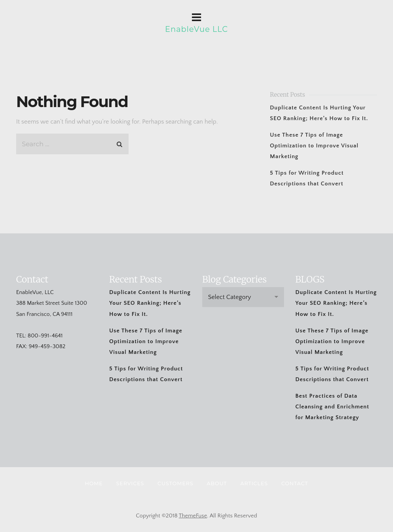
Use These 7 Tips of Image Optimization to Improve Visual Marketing (314, 146)
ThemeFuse (193, 516)
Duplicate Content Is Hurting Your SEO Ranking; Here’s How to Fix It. (150, 303)
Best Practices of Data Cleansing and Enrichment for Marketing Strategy (332, 407)
